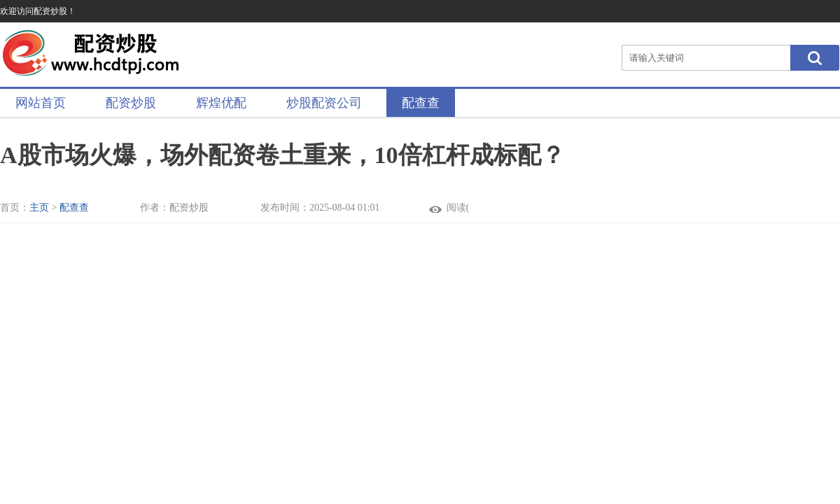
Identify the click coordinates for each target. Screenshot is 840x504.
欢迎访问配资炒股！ (38, 11)
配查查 (421, 103)
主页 (39, 208)
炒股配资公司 (324, 103)
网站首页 (41, 103)
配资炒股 (131, 103)
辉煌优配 (221, 103)
